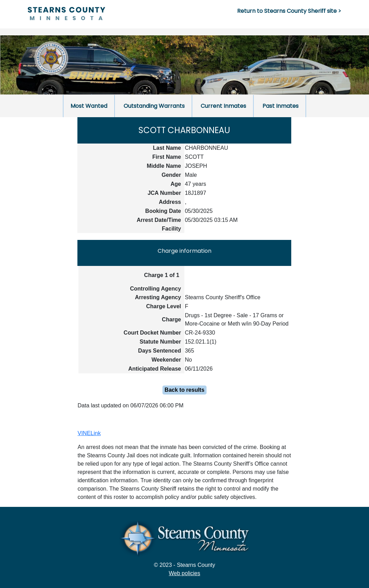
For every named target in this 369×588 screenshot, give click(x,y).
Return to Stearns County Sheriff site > (289, 11)
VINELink (89, 433)
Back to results (184, 390)
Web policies (184, 573)
